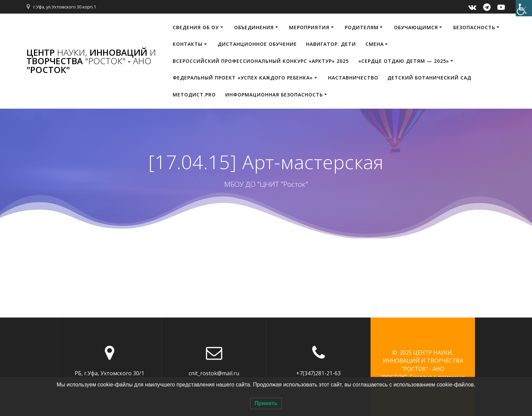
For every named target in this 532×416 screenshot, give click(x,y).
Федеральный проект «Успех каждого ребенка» (243, 78)
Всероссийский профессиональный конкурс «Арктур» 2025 (261, 61)
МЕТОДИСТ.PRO (194, 95)
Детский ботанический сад (429, 78)
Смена (375, 44)
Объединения (254, 27)
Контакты (188, 44)
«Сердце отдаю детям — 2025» (404, 61)
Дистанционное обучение (257, 44)
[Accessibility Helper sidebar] (524, 8)
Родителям (362, 27)
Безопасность (474, 27)
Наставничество (353, 78)
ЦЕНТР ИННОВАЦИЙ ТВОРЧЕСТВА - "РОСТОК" (91, 61)
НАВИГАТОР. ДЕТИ (331, 44)
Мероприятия (309, 27)
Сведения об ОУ (196, 27)
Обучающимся (416, 27)
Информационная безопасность (274, 95)
